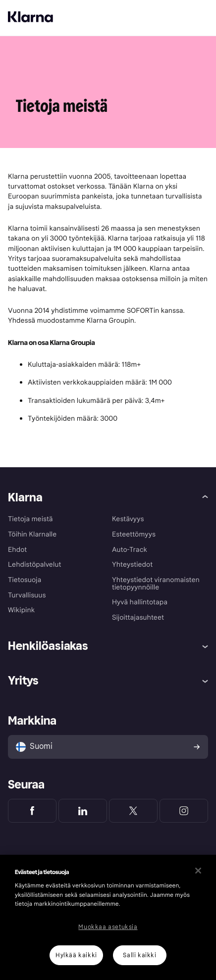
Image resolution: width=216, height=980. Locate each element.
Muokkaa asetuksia (108, 927)
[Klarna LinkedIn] (83, 811)
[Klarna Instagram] (184, 811)
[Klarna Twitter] (133, 811)
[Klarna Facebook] (32, 811)
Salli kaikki (139, 955)
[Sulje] (198, 871)
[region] (108, 917)
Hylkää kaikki (76, 955)
